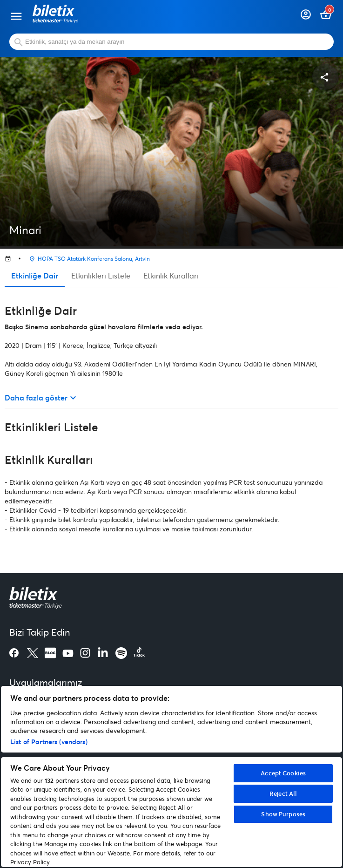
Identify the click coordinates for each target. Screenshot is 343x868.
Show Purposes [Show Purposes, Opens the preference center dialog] (283, 814)
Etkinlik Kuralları (171, 275)
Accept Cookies (283, 773)
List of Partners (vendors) (49, 742)
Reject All (283, 793)
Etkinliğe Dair (35, 275)
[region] (171, 776)
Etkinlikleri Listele (101, 275)
